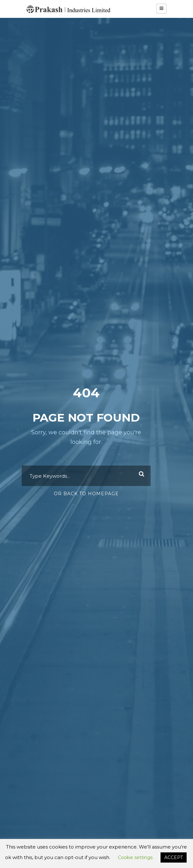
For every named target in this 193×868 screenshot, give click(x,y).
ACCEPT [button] (174, 857)
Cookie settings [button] (135, 857)
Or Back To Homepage (86, 494)
